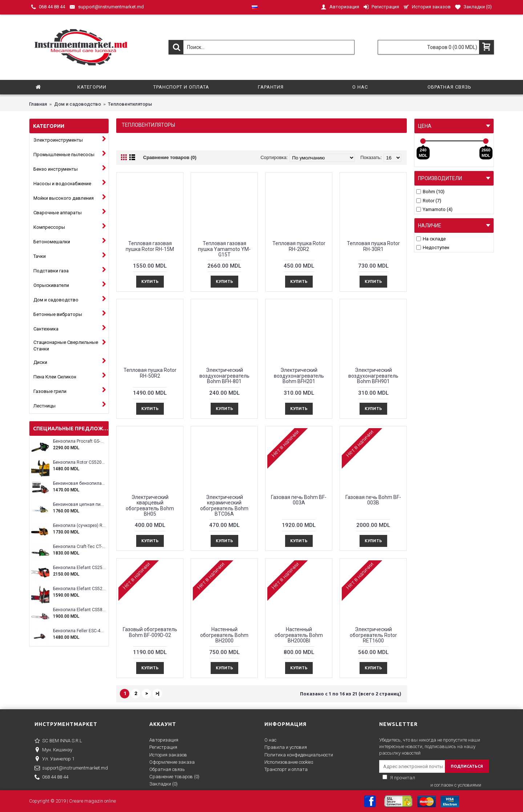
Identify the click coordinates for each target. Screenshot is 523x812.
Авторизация (164, 740)
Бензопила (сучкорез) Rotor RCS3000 (79, 526)
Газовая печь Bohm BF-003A (299, 500)
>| (157, 693)
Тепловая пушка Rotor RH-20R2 (299, 246)
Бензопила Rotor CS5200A (79, 462)
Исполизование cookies (289, 762)
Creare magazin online (92, 801)
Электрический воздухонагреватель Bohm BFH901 (373, 376)
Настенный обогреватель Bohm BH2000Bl (299, 635)
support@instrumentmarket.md (71, 768)
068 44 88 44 (51, 778)
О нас (270, 740)
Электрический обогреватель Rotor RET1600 (373, 635)
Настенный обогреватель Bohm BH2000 (224, 635)
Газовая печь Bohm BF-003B (373, 500)
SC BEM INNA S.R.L (58, 741)
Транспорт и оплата (286, 769)
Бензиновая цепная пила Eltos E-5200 (79, 505)
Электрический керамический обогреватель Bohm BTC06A (224, 506)
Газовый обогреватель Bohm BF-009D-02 (150, 632)
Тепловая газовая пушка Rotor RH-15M (150, 246)
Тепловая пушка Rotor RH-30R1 (373, 246)
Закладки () (163, 784)
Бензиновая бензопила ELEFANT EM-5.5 (79, 484)
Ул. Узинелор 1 (54, 759)
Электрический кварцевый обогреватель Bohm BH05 (150, 506)
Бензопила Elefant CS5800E (79, 610)
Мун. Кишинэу (53, 750)
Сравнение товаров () (174, 777)
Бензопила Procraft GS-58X (79, 441)
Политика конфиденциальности (299, 755)
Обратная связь (167, 769)
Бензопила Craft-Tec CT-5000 (79, 547)
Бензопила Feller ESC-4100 (79, 631)
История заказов (168, 755)
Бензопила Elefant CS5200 (79, 589)
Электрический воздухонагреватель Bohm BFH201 (299, 376)
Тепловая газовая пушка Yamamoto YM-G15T (224, 249)
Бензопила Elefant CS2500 (79, 568)
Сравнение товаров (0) (170, 157)
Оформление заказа (172, 762)
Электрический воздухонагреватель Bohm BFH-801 (224, 376)
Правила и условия (286, 747)
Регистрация (163, 747)
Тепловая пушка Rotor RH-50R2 (150, 373)
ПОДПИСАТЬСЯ (467, 766)
